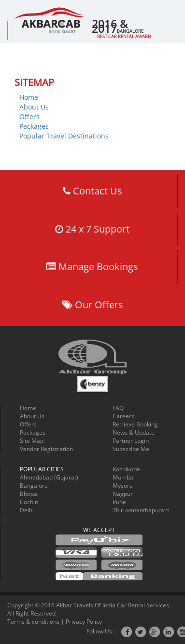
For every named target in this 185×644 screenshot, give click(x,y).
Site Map (32, 441)
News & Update (134, 432)
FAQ (118, 408)
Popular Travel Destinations (64, 136)
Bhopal (29, 494)
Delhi (27, 510)
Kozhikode (126, 469)
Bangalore (34, 486)
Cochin (29, 502)
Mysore (123, 486)
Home (29, 97)
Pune (119, 502)
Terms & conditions (33, 622)
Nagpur (123, 494)
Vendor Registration (46, 449)
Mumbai (124, 477)
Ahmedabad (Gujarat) (49, 477)
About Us (34, 107)
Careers (123, 416)
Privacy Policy (84, 622)
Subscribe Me (131, 449)
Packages (34, 126)
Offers (29, 116)
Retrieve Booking (135, 424)
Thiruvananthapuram (141, 510)
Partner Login (131, 441)
